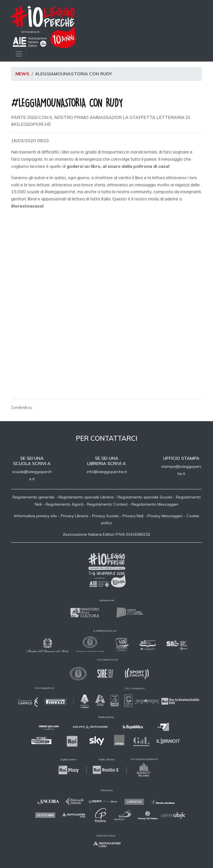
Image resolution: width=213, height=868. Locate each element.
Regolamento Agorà (64, 504)
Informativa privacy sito (36, 516)
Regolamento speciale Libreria (86, 497)
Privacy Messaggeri (165, 516)
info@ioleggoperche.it (107, 472)
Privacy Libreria (75, 516)
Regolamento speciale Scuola (145, 497)
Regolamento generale (33, 497)
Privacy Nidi (133, 516)
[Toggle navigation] (19, 54)
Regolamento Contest (107, 504)
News (22, 74)
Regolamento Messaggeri (155, 504)
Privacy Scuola (105, 516)
